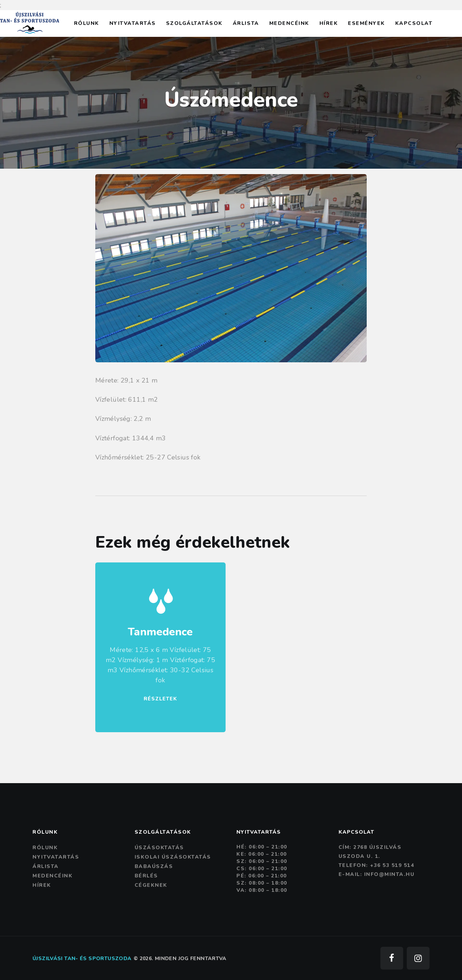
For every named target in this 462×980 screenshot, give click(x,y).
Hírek (42, 885)
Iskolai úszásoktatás (173, 857)
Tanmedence (160, 632)
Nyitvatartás (56, 857)
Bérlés (146, 876)
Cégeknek (151, 885)
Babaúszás (154, 866)
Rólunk (45, 848)
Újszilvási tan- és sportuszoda (82, 959)
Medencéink (53, 876)
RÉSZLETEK (160, 699)
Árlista (46, 866)
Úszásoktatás (159, 848)
